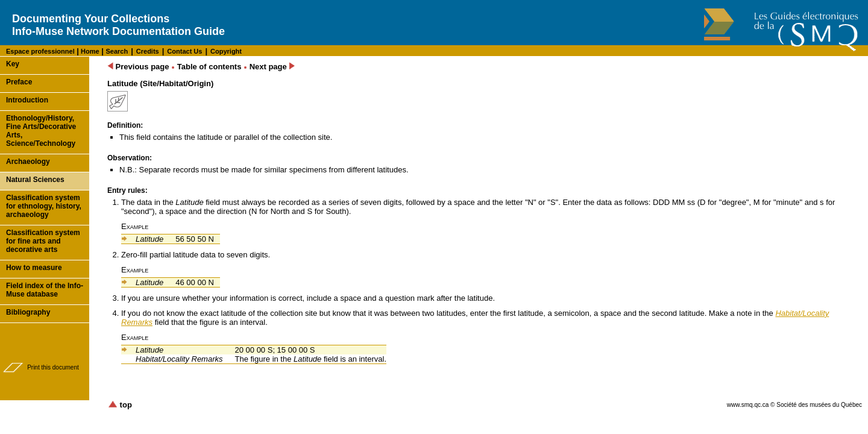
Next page (272, 67)
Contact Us (184, 51)
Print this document (53, 367)
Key (13, 64)
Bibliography (28, 312)
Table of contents (209, 67)
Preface (19, 82)
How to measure (34, 268)
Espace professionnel (40, 51)
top (120, 405)
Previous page (138, 67)
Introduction (27, 100)
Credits (148, 51)
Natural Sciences (35, 180)
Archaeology (28, 162)
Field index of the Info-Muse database (45, 290)
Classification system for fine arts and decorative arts (43, 241)
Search (117, 51)
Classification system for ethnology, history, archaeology (44, 206)
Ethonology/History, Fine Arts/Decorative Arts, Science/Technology (41, 131)
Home (89, 51)
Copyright (226, 51)
